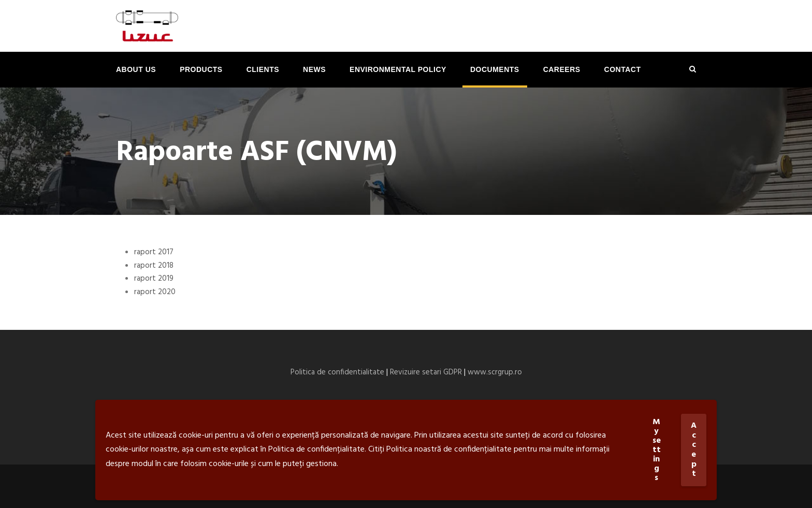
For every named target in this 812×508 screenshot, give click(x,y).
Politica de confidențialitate (316, 449)
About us (136, 69)
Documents (495, 69)
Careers (562, 69)
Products (201, 69)
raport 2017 (154, 252)
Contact (623, 69)
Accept (694, 450)
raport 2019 (154, 279)
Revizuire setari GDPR (426, 372)
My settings (657, 450)
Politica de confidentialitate (337, 372)
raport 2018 (154, 266)
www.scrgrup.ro (495, 372)
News (314, 69)
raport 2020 (155, 292)
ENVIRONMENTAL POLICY (398, 69)
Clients (263, 69)
